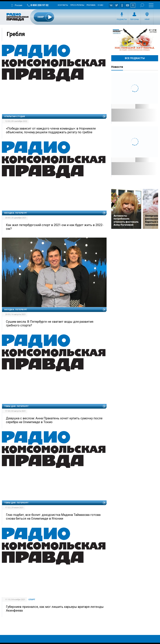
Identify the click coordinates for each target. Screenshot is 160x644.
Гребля (16, 34)
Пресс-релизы (77, 5)
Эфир (147, 19)
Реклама (91, 5)
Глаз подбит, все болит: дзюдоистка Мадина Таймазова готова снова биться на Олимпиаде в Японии (53, 517)
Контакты (63, 5)
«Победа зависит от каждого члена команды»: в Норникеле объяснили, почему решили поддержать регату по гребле (51, 130)
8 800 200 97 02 (39, 5)
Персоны (134, 19)
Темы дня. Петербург (16, 406)
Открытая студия (15, 116)
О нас (100, 5)
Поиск (142, 5)
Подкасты (122, 19)
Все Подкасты (135, 58)
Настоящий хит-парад (135, 40)
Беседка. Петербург (16, 213)
